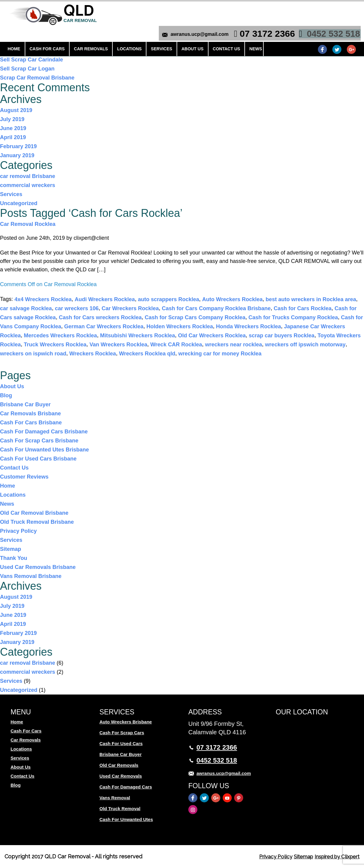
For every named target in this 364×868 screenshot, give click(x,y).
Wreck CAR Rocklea (176, 345)
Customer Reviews (24, 477)
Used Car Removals (121, 776)
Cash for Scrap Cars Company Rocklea (195, 317)
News (233, 35)
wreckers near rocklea (233, 345)
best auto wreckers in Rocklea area (311, 299)
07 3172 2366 (265, 10)
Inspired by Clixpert (334, 856)
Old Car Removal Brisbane (34, 513)
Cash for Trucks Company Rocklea (293, 317)
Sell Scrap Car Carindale (31, 60)
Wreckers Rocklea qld (147, 354)
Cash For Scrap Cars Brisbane (39, 441)
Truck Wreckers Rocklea (55, 345)
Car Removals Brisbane (30, 414)
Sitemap (11, 549)
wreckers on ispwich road (33, 354)
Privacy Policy (18, 531)
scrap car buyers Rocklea (281, 336)
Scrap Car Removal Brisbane (37, 78)
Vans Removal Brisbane (31, 576)
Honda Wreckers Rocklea (249, 326)
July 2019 (12, 119)
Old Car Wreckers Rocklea (212, 336)
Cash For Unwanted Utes (126, 819)
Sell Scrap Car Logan (27, 69)
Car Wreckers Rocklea (130, 308)
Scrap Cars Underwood (30, 51)
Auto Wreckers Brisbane (126, 722)
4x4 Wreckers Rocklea (43, 299)
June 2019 (13, 128)
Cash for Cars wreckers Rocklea (100, 317)
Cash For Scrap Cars (122, 733)
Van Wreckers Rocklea (118, 345)
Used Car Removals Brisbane (38, 567)
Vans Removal (115, 798)
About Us (176, 35)
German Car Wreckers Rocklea (104, 326)
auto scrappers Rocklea (169, 299)
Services (148, 35)
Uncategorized (19, 203)
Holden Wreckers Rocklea (180, 326)
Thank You (14, 558)
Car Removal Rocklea (28, 224)
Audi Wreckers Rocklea (105, 299)
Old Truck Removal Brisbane (37, 522)
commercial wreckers (28, 185)
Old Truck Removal (120, 809)
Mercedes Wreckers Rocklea (60, 336)
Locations (119, 35)
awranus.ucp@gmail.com (198, 10)
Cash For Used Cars (121, 743)
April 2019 (13, 137)
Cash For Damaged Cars (126, 787)
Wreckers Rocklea (93, 354)
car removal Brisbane (28, 176)
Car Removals (84, 35)
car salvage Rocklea (26, 308)
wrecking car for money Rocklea (220, 354)
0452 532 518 (332, 10)
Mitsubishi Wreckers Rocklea (138, 336)
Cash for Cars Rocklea (303, 308)
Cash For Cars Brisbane (31, 423)
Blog (6, 395)
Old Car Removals (119, 765)
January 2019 (17, 155)
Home (14, 35)
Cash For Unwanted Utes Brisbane (44, 450)
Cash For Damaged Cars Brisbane (44, 432)
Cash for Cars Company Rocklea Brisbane (216, 308)
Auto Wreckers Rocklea (232, 299)
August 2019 (16, 110)
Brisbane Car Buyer (25, 404)
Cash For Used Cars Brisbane (38, 459)
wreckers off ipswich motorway (305, 345)
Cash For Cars (44, 35)
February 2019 (18, 146)
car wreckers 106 (77, 308)
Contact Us (207, 35)
